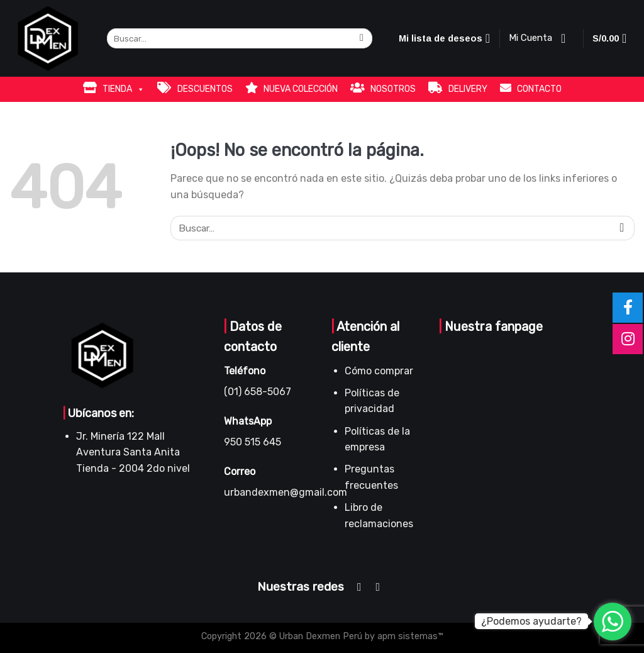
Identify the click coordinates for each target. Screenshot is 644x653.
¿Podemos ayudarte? (531, 621)
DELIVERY (458, 88)
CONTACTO (531, 88)
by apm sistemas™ (403, 636)
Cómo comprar (379, 371)
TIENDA (114, 88)
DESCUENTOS (195, 88)
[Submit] (362, 39)
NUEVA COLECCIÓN (291, 88)
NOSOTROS (383, 88)
